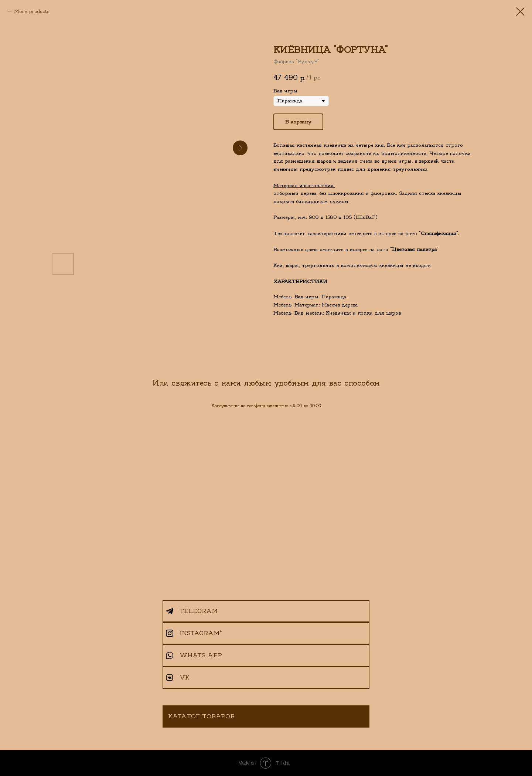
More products (32, 11)
